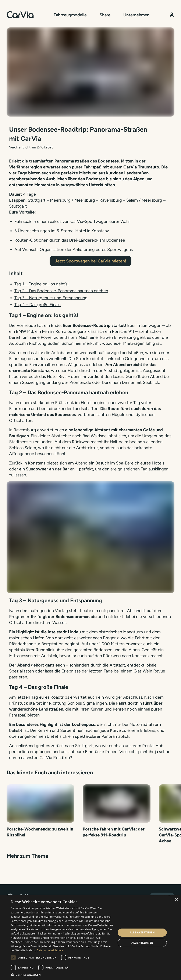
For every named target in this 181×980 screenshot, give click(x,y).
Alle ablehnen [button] (142, 943)
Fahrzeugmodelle (70, 15)
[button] (62, 975)
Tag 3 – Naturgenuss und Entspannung (51, 298)
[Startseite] (20, 15)
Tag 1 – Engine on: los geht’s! (42, 284)
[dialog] (90, 938)
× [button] (176, 900)
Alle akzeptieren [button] (142, 932)
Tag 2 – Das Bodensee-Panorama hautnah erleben (61, 291)
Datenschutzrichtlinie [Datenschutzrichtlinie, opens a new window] (50, 950)
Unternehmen (136, 15)
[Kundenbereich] (172, 15)
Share (105, 15)
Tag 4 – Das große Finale (38, 305)
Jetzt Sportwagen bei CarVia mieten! (90, 261)
